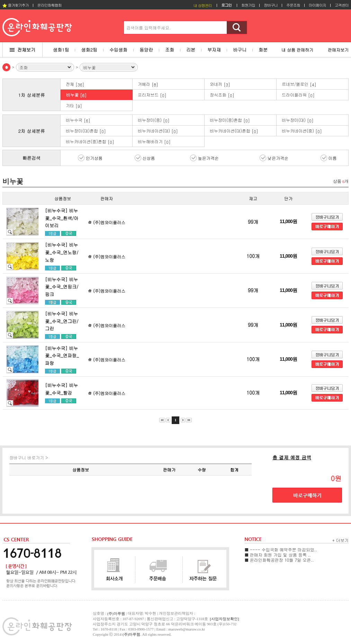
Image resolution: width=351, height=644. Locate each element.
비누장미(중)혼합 (230, 120)
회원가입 (248, 5)
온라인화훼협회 (49, 5)
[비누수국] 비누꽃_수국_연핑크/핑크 (62, 287)
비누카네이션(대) (158, 131)
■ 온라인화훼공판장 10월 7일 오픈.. (279, 560)
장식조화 (222, 95)
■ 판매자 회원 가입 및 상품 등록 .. (278, 555)
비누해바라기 (154, 142)
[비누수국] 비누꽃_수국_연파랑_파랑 (62, 356)
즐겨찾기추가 (16, 5)
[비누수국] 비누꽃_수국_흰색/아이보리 (62, 218)
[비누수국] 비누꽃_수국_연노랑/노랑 (62, 252)
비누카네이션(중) (302, 131)
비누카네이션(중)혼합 (90, 142)
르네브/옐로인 (299, 84)
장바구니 (271, 5)
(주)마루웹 (131, 634)
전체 (75, 84)
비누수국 (78, 120)
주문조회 (293, 5)
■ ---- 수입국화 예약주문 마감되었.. (281, 549)
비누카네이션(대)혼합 (234, 131)
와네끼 (220, 84)
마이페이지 (317, 5)
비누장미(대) (298, 120)
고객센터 (342, 5)
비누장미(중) (154, 120)
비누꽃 (76, 95)
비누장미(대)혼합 (86, 131)
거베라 (148, 84)
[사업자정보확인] (224, 619)
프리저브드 (152, 95)
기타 (74, 106)
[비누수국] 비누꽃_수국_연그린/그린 (62, 321)
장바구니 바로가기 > (29, 457)
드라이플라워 (298, 95)
